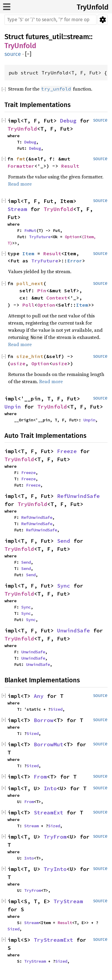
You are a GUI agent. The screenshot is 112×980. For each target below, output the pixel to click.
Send (64, 541)
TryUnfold (93, 7)
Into (50, 788)
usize (18, 363)
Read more (20, 184)
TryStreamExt (53, 940)
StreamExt (49, 812)
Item (28, 253)
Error (75, 261)
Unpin (13, 407)
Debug (68, 121)
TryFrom (55, 837)
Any (39, 696)
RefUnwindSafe (78, 496)
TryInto (55, 869)
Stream (17, 209)
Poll (28, 305)
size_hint (30, 356)
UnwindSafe (73, 630)
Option (72, 237)
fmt (21, 159)
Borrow (44, 720)
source (13, 54)
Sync (64, 586)
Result (70, 166)
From (40, 777)
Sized (56, 709)
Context (57, 298)
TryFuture (40, 237)
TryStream (68, 901)
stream (78, 37)
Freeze (67, 451)
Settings (103, 20)
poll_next (30, 283)
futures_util (45, 37)
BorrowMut (49, 744)
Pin (42, 291)
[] (28, 54)
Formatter (21, 166)
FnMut (30, 230)
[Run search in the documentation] (50, 20)
